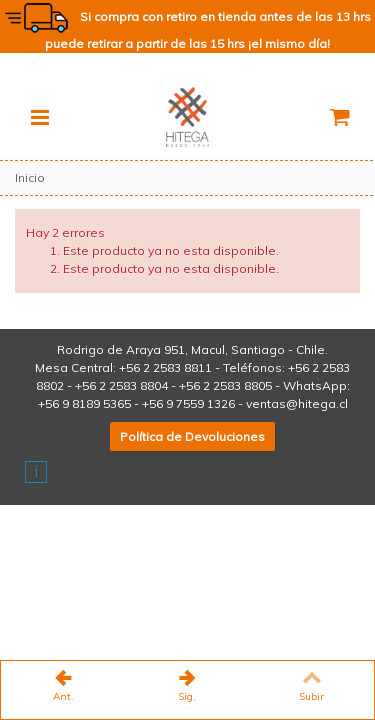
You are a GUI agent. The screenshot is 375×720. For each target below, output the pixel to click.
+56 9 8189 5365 (84, 403)
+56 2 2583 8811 (165, 367)
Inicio (30, 177)
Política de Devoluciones (192, 436)
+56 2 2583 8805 (225, 385)
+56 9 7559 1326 (188, 403)
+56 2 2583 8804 (121, 385)
